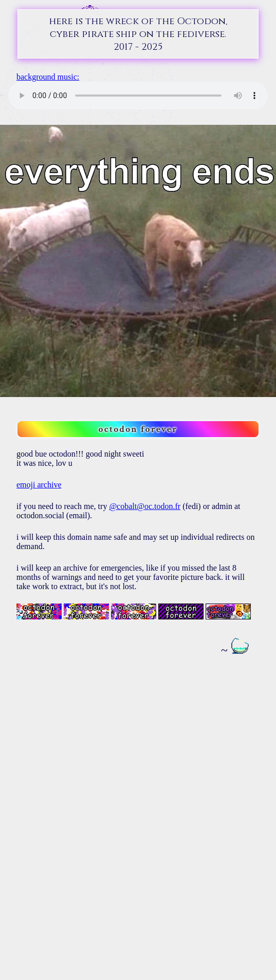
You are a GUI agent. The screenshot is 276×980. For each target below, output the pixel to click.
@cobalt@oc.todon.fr (145, 506)
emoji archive (39, 485)
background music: (48, 77)
